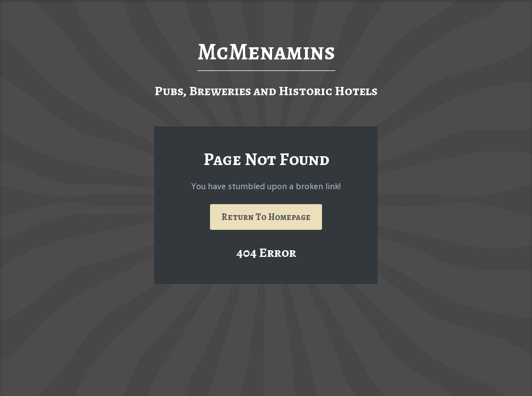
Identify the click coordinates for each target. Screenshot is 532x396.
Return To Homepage (266, 217)
